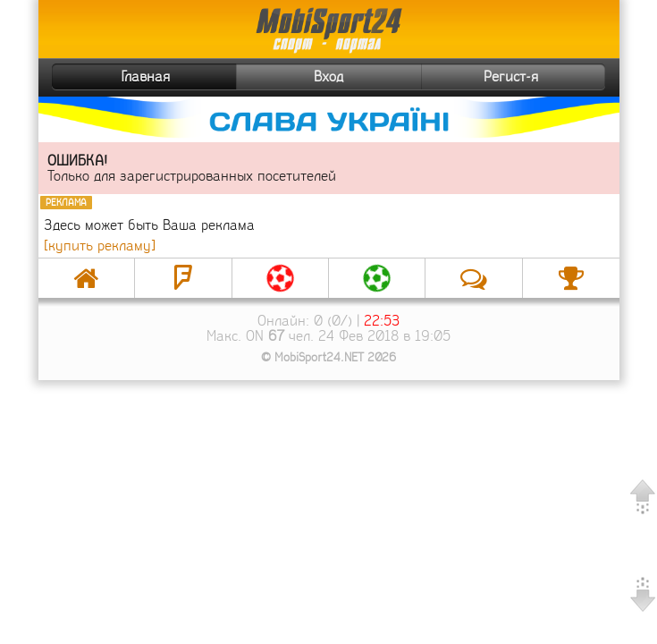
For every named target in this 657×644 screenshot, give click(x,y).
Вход (328, 76)
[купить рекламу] (100, 246)
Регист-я (542, 77)
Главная (114, 77)
